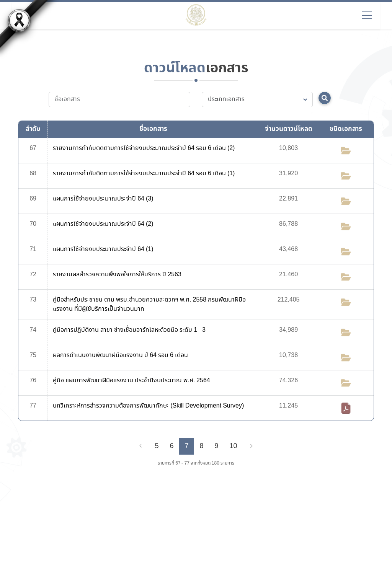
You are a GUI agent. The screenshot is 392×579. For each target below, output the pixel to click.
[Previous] (140, 446)
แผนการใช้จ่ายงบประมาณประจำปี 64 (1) (103, 249)
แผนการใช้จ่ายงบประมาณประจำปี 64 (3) (103, 199)
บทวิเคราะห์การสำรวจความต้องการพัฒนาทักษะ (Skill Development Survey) (148, 406)
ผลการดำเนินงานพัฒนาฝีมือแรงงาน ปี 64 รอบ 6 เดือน (120, 355)
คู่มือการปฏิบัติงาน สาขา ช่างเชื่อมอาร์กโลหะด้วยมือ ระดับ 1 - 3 (129, 330)
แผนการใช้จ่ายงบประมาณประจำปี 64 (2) (103, 224)
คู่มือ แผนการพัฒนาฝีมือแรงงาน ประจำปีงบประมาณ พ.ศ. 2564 (131, 381)
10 (234, 446)
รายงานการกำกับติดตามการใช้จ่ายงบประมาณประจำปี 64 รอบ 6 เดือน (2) (144, 148)
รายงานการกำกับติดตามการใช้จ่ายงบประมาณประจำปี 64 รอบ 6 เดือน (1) (144, 174)
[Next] (252, 446)
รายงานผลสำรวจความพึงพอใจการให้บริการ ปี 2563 (117, 275)
